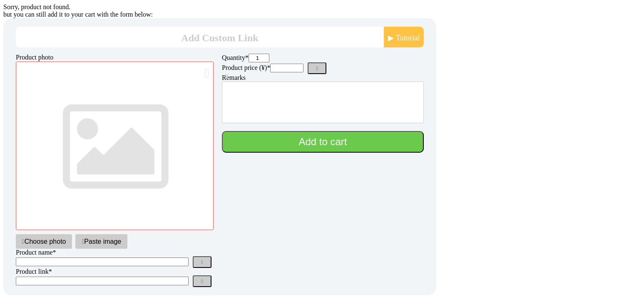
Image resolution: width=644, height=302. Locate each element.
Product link (34, 271)
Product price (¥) (246, 68)
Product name (36, 252)
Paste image (101, 241)
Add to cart (323, 142)
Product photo (35, 57)
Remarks (234, 78)
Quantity (235, 58)
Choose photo (44, 241)
